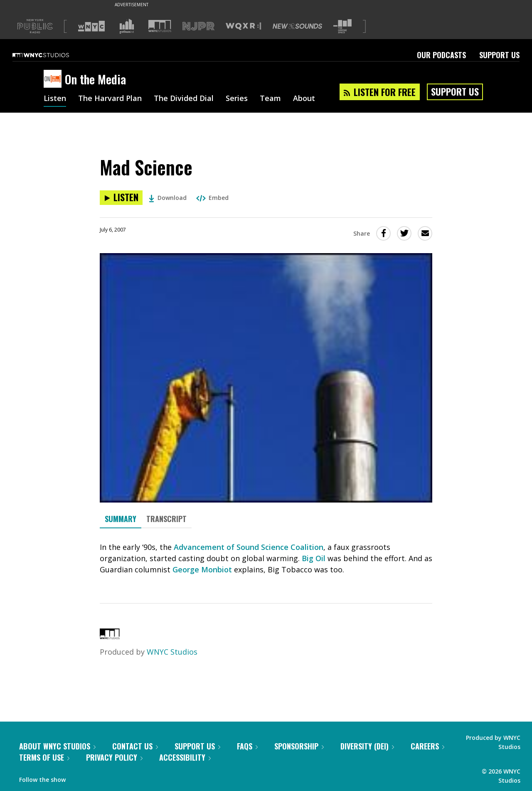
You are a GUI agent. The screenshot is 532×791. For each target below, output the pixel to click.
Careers (427, 746)
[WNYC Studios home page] (51, 55)
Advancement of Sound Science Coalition (249, 547)
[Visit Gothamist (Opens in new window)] (127, 26)
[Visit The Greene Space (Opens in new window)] (342, 26)
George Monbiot (202, 569)
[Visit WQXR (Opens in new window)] (243, 26)
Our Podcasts (441, 55)
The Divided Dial (184, 99)
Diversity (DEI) (367, 746)
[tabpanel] (266, 558)
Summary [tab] (121, 519)
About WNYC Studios (57, 746)
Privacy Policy (114, 757)
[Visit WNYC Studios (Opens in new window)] (160, 26)
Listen (55, 99)
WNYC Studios (172, 652)
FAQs (247, 746)
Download (168, 198)
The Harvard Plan (110, 99)
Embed (212, 198)
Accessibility (185, 757)
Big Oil (314, 558)
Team (270, 99)
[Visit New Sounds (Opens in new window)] (297, 26)
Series (237, 99)
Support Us (499, 55)
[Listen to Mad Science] (121, 198)
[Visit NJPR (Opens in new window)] (198, 26)
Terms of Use (44, 757)
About (304, 99)
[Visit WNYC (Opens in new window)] (91, 26)
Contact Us (135, 746)
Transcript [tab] (166, 519)
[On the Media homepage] (54, 79)
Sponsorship (299, 746)
